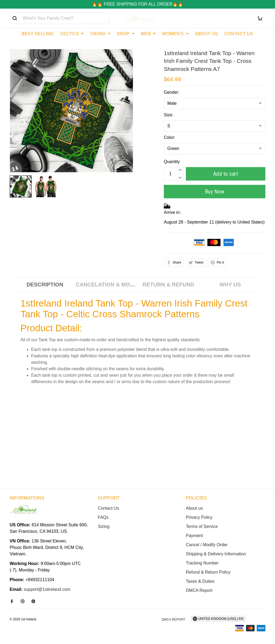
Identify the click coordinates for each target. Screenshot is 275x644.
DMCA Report (199, 590)
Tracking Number (202, 563)
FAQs (103, 517)
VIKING (100, 34)
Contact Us (108, 508)
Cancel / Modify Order (207, 545)
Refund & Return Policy (208, 572)
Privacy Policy (199, 517)
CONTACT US (239, 34)
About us (194, 508)
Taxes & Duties (200, 581)
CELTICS (72, 34)
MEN (148, 34)
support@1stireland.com (47, 589)
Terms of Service (202, 526)
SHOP (126, 34)
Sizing (104, 526)
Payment (194, 536)
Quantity (172, 162)
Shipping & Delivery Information (216, 554)
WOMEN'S (175, 34)
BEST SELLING (38, 34)
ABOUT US (207, 34)
